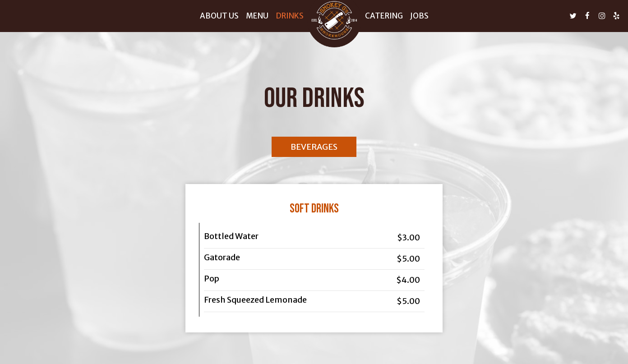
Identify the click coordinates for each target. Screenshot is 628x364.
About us (219, 16)
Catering (384, 16)
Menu (257, 16)
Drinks (290, 16)
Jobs (419, 16)
